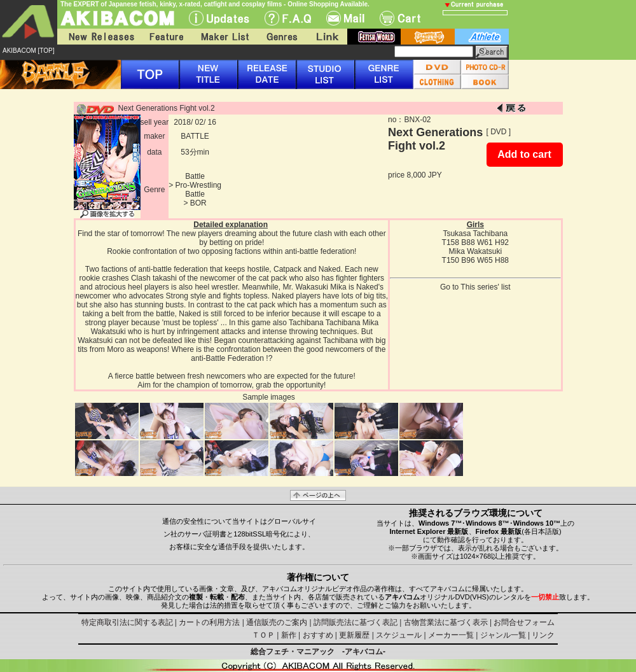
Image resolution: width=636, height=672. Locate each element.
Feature (166, 37)
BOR (198, 203)
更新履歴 (354, 635)
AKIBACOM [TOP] (29, 51)
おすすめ (318, 635)
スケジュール (399, 635)
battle (428, 37)
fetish (374, 37)
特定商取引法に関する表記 (127, 622)
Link (326, 37)
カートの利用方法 (209, 622)
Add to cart (524, 154)
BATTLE (195, 136)
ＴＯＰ (263, 635)
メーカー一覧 (451, 635)
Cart (400, 18)
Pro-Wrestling (198, 185)
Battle (195, 176)
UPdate (219, 18)
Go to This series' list (475, 287)
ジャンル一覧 (503, 635)
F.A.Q (288, 18)
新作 (289, 635)
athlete (482, 37)
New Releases (99, 37)
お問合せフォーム (524, 622)
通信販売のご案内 (277, 622)
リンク (543, 635)
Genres (281, 37)
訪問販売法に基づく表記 (356, 622)
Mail (345, 18)
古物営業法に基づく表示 (446, 622)
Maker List (225, 37)
